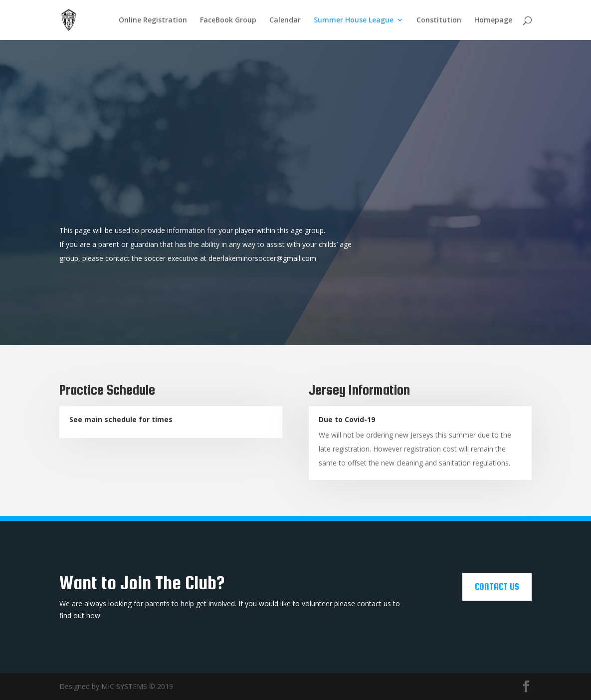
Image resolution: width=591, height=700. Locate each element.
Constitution (439, 20)
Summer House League (354, 20)
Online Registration (153, 20)
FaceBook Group (228, 20)
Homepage (493, 20)
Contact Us (497, 586)
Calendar (285, 20)
